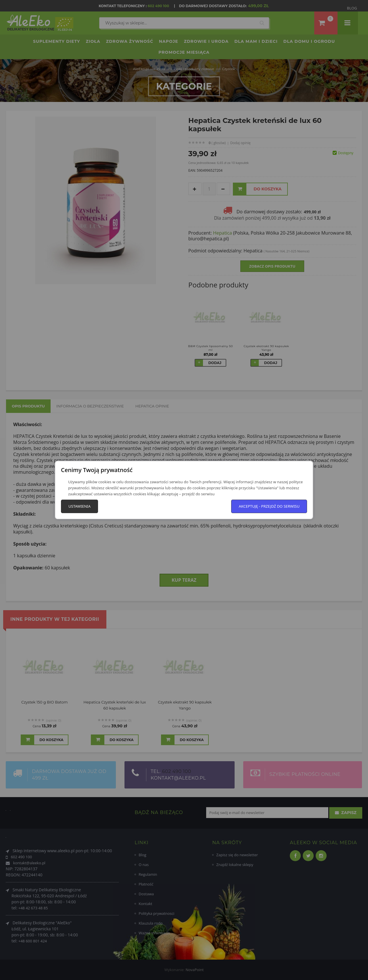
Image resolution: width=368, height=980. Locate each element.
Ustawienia (79, 506)
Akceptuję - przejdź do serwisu (269, 506)
